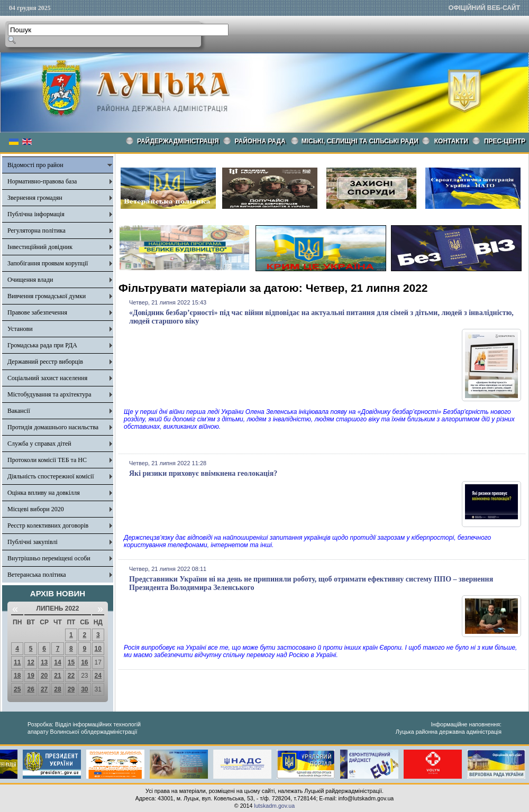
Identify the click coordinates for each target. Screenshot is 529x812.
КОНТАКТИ (451, 141)
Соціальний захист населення (47, 378)
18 (17, 676)
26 (30, 689)
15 (71, 662)
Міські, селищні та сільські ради (360, 141)
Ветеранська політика (37, 575)
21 (57, 676)
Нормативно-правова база (42, 181)
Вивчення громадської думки (47, 296)
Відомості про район (35, 165)
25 (17, 689)
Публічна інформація (36, 214)
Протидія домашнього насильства (53, 427)
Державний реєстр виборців (45, 362)
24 (98, 676)
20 (44, 676)
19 (30, 676)
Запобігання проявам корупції (48, 263)
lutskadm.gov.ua (274, 806)
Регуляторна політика (37, 230)
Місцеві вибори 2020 (36, 509)
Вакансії (19, 411)
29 (71, 689)
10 (98, 649)
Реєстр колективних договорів (48, 525)
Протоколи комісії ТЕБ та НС (47, 460)
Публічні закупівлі (33, 542)
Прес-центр (505, 141)
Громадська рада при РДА (42, 345)
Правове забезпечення (37, 312)
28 (57, 689)
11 (17, 662)
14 (57, 662)
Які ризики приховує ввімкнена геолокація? (203, 473)
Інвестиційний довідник (40, 247)
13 (44, 662)
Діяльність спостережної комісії (51, 476)
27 (44, 689)
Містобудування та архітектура (49, 394)
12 (30, 662)
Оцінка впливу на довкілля (44, 493)
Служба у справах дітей (39, 444)
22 (71, 676)
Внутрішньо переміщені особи (49, 558)
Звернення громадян (35, 198)
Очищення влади (30, 280)
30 (84, 689)
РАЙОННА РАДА (260, 141)
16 (84, 662)
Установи (20, 329)
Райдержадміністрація (178, 141)
